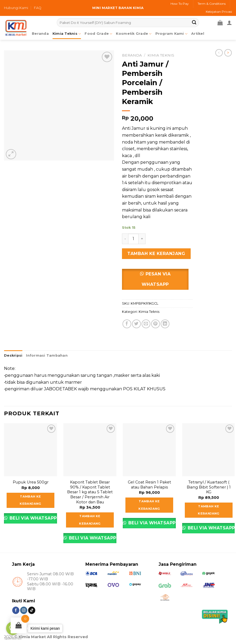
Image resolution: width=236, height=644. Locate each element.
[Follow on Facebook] (16, 610)
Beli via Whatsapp (32, 518)
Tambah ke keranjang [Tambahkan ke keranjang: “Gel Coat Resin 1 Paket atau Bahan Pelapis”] (149, 505)
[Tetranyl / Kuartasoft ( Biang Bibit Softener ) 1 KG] (209, 450)
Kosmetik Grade (134, 34)
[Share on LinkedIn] (165, 324)
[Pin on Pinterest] (156, 324)
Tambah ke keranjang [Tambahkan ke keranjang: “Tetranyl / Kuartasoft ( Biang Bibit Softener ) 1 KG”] (209, 510)
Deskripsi (13, 355)
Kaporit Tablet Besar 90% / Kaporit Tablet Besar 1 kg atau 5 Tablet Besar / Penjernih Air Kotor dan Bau (90, 492)
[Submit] (194, 23)
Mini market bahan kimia (118, 8)
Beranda (132, 55)
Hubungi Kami (16, 8)
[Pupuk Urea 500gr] (30, 450)
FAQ (38, 8)
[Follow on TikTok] (32, 610)
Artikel (198, 34)
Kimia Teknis (67, 34)
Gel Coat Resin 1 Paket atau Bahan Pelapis (149, 485)
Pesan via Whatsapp (156, 279)
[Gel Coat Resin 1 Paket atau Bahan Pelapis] (149, 450)
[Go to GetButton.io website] (13, 639)
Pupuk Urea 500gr (31, 482)
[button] (157, 281)
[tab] (13, 356)
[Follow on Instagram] (24, 610)
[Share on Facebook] (127, 324)
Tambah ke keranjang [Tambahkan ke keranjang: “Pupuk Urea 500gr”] (30, 500)
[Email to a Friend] (146, 324)
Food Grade (98, 34)
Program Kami (172, 34)
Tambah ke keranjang (156, 254)
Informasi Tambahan (47, 355)
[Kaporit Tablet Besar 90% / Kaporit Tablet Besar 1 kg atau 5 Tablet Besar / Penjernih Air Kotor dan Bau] (90, 450)
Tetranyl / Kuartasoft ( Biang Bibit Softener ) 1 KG (209, 487)
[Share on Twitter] (136, 324)
